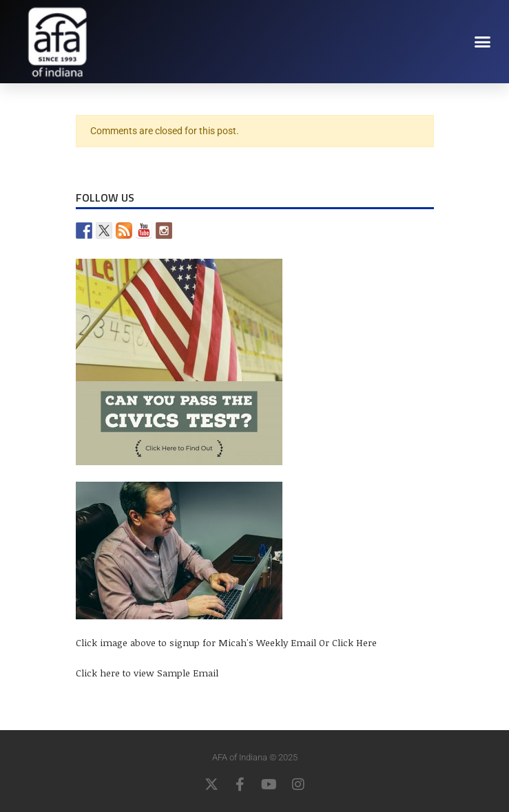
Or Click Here (348, 642)
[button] (483, 41)
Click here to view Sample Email (147, 673)
